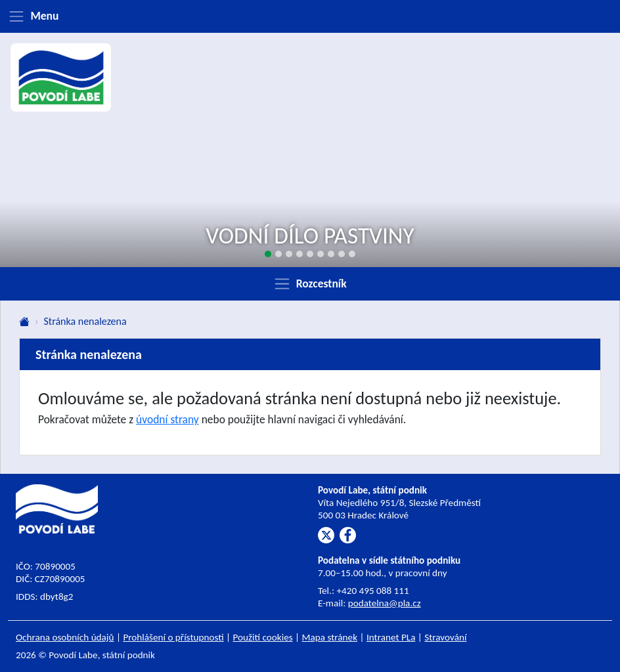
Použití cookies (263, 637)
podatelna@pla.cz (385, 603)
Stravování (445, 637)
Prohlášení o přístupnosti (173, 637)
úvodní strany (167, 419)
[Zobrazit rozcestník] (310, 283)
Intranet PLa (391, 637)
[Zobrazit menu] (310, 16)
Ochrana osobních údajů (65, 637)
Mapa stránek (330, 637)
